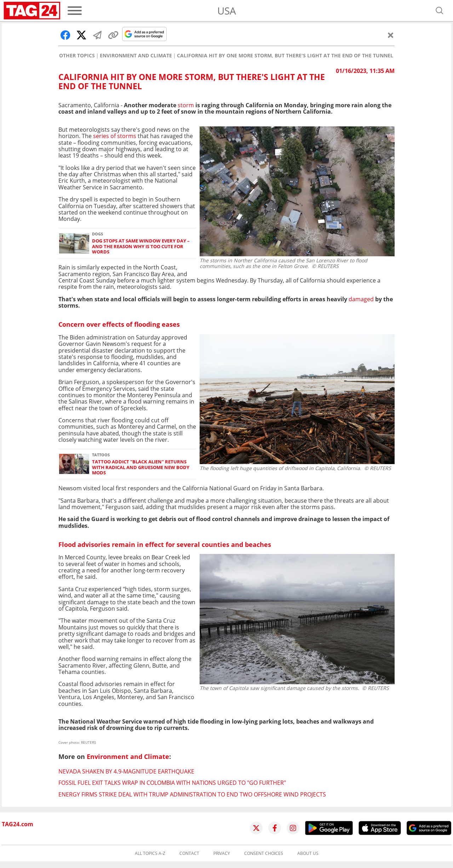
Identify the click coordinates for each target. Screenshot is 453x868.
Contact (189, 853)
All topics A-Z (150, 853)
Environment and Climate (136, 56)
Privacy (222, 853)
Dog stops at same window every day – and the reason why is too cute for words (141, 246)
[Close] (391, 35)
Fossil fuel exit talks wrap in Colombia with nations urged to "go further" (172, 783)
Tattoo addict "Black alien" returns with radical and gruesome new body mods (141, 467)
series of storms (115, 136)
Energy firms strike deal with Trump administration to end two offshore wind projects (192, 794)
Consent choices (264, 853)
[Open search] (440, 11)
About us (308, 853)
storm (186, 105)
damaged (361, 299)
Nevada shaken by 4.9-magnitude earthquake (126, 771)
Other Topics (77, 56)
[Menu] (75, 11)
